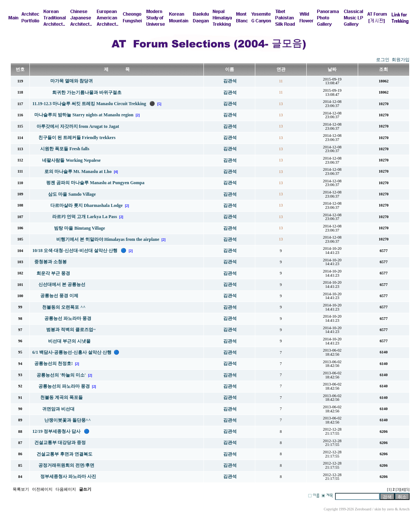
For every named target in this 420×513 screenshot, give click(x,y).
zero (390, 509)
